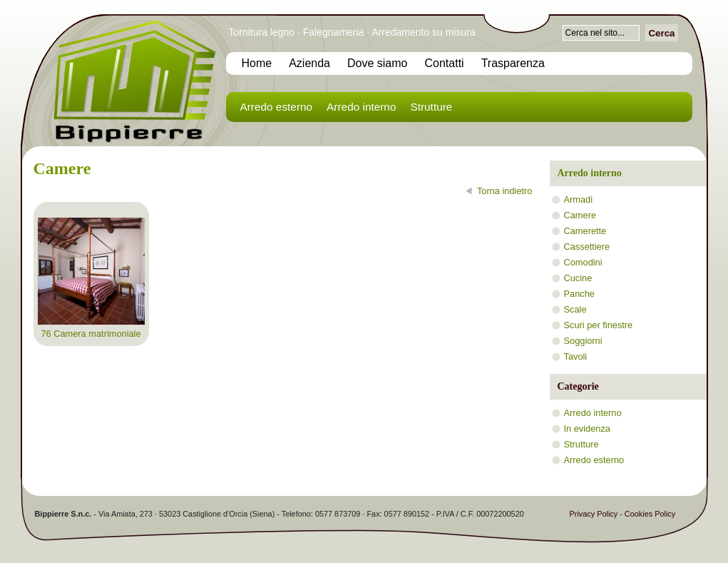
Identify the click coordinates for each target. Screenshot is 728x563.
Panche (579, 294)
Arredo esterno (277, 107)
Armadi (579, 199)
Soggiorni (583, 341)
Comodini (583, 262)
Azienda (309, 63)
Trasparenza (513, 63)
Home (257, 63)
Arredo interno (361, 107)
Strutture (431, 107)
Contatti (445, 63)
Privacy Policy (594, 514)
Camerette (585, 231)
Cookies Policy (650, 514)
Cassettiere (587, 247)
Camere (580, 215)
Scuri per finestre (599, 325)
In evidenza (587, 428)
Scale (575, 309)
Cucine (578, 278)
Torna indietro (505, 191)
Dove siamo (377, 63)
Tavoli (576, 356)
